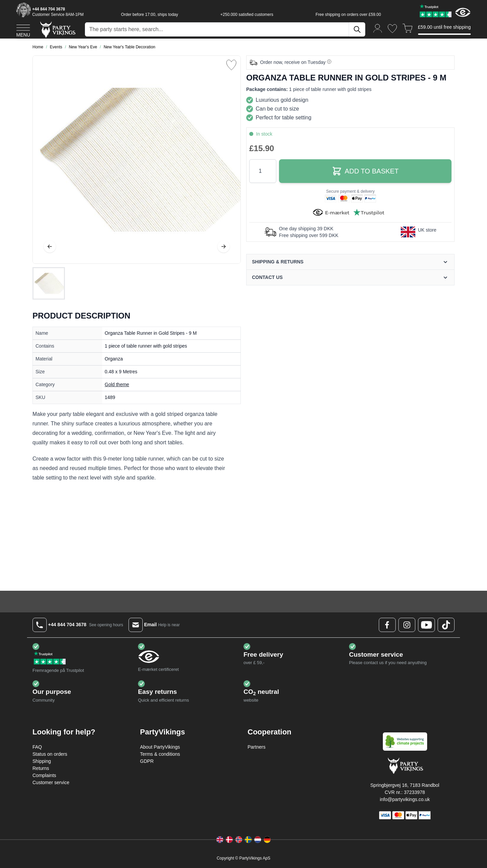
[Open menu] (23, 30)
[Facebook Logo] (387, 625)
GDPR (147, 761)
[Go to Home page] (57, 29)
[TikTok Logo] (446, 625)
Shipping (42, 761)
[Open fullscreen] (137, 160)
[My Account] (378, 28)
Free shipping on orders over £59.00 (348, 15)
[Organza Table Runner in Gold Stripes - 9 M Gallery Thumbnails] (49, 283)
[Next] (224, 247)
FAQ (37, 747)
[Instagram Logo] (407, 625)
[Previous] (50, 247)
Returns (41, 768)
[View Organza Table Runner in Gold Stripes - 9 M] (49, 283)
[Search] (357, 29)
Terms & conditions (160, 754)
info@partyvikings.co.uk (405, 799)
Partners (257, 747)
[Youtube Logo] (426, 625)
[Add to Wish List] (231, 65)
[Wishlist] (392, 29)
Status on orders (50, 754)
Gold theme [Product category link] (117, 384)
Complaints (44, 775)
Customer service (51, 782)
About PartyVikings (160, 747)
